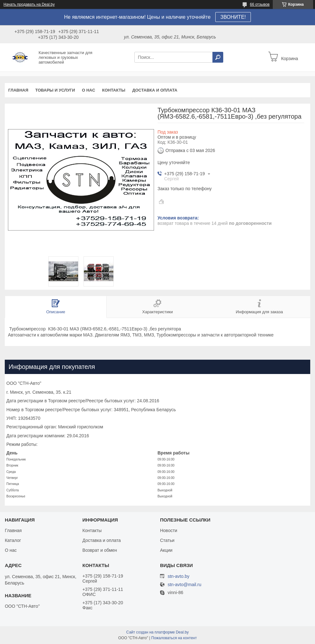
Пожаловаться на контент (174, 638)
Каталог (13, 540)
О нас (89, 90)
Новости (169, 530)
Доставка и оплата (155, 90)
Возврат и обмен (100, 550)
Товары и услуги (55, 90)
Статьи (167, 540)
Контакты (114, 90)
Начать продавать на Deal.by (29, 4)
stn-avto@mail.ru (184, 585)
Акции (166, 550)
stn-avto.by (178, 576)
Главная (18, 90)
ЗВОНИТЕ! (233, 17)
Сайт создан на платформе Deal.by (158, 632)
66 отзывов (260, 4)
